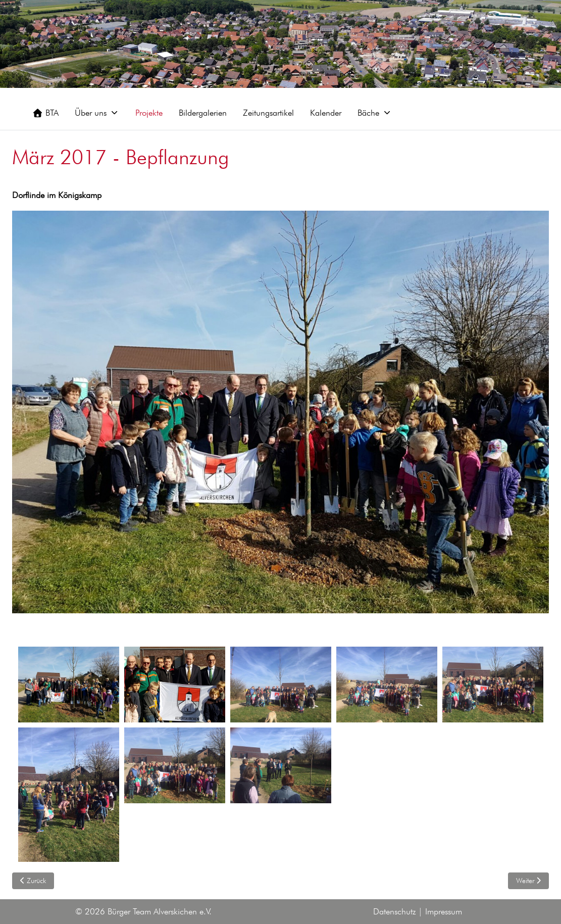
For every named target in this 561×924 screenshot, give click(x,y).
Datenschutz (394, 911)
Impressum (444, 911)
